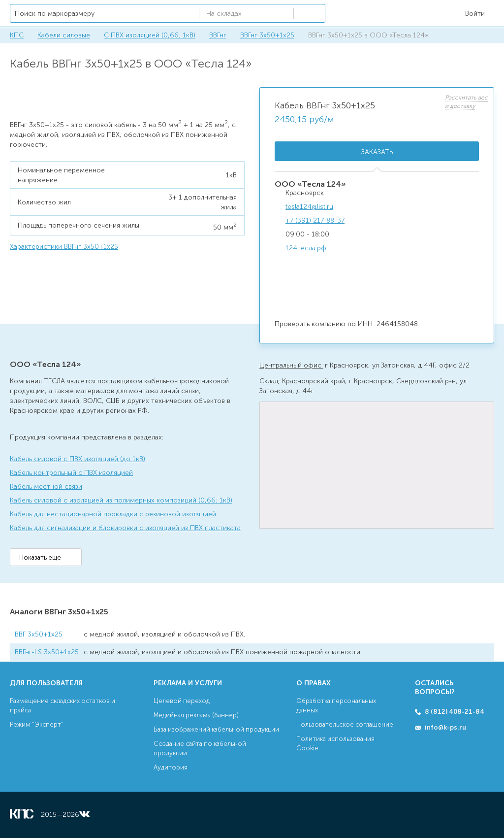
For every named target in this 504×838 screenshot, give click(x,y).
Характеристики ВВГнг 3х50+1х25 (64, 247)
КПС (17, 35)
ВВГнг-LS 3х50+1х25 (47, 652)
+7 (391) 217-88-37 (315, 220)
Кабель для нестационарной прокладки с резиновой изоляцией (113, 514)
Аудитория (171, 767)
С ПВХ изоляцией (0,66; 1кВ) (150, 35)
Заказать (377, 152)
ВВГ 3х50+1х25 (39, 634)
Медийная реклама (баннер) (196, 715)
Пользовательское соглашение (345, 724)
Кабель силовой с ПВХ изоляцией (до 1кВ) (78, 459)
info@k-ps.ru (445, 727)
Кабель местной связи (46, 486)
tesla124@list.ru (309, 207)
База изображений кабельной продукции (216, 729)
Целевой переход (182, 701)
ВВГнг (218, 35)
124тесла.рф (306, 248)
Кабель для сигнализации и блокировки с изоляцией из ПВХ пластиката (125, 528)
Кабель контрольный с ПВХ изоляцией (71, 473)
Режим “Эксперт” (37, 724)
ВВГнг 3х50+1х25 (267, 35)
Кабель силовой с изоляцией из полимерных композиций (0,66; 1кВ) (121, 500)
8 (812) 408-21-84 (455, 712)
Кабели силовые (64, 35)
